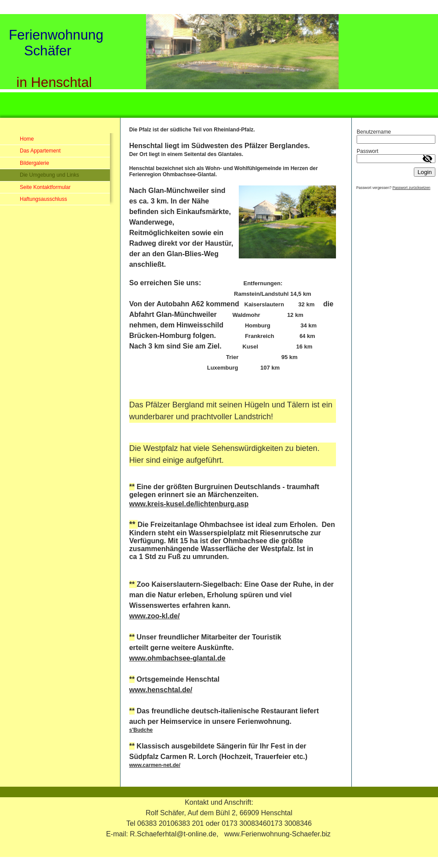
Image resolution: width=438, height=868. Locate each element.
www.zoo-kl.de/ (155, 616)
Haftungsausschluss (43, 199)
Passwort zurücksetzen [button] (411, 188)
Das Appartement (40, 151)
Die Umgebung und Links (49, 175)
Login (425, 172)
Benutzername (374, 132)
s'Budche (141, 730)
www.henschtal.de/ (161, 690)
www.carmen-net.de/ (155, 765)
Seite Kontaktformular (45, 187)
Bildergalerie (35, 163)
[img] (219, 64)
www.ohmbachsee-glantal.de (177, 658)
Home (27, 139)
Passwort (367, 151)
